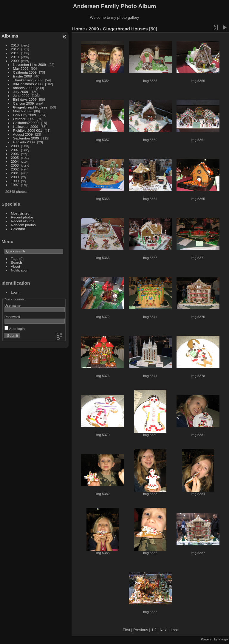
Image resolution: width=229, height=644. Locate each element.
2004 (15, 161)
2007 (15, 150)
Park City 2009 (25, 115)
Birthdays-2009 (25, 99)
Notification (20, 270)
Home (79, 29)
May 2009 (21, 68)
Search (17, 262)
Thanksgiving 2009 (28, 80)
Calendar (18, 229)
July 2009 (21, 92)
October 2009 (24, 119)
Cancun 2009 (24, 103)
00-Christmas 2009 (28, 84)
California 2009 (25, 72)
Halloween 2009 (26, 127)
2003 (15, 165)
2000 (15, 177)
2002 (15, 169)
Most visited (20, 213)
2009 (15, 61)
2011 (15, 53)
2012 (15, 49)
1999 (15, 181)
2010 (15, 57)
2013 (15, 45)
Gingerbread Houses (30, 107)
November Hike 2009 (30, 65)
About (16, 266)
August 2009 (23, 134)
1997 (15, 185)
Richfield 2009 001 (28, 130)
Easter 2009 (23, 76)
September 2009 (26, 138)
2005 (15, 157)
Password (12, 317)
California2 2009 (26, 123)
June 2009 (21, 96)
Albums (10, 36)
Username (13, 305)
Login (15, 292)
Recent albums (23, 221)
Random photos (23, 225)
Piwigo (223, 639)
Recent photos (22, 217)
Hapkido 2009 (24, 142)
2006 (15, 154)
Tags (15, 259)
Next (163, 630)
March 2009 (22, 111)
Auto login (15, 329)
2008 (15, 146)
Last (174, 630)
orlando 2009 (23, 88)
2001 (15, 173)
